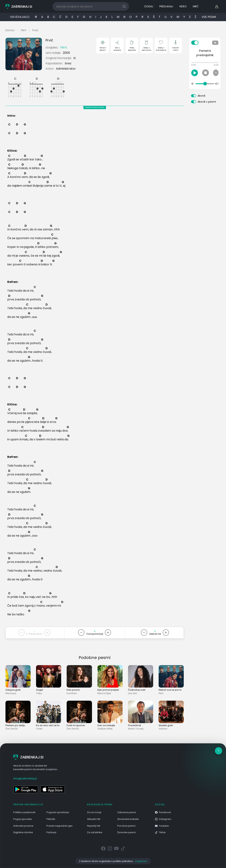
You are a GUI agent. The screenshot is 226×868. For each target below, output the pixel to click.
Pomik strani (34, 634)
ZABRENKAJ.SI (28, 757)
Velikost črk (155, 634)
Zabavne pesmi (127, 812)
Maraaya (11, 693)
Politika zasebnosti (24, 812)
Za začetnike (95, 832)
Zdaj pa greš (13, 690)
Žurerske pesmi (126, 832)
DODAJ (149, 6)
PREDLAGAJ (166, 6)
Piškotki (51, 819)
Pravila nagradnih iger (60, 826)
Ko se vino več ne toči (49, 725)
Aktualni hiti (94, 819)
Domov (10, 30)
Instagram (163, 819)
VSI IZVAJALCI (20, 17)
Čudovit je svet (137, 690)
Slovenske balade (128, 819)
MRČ (196, 6)
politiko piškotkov (123, 861)
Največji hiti (94, 826)
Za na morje (94, 812)
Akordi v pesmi (207, 102)
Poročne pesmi (126, 826)
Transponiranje (95, 634)
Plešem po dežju (15, 725)
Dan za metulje (106, 725)
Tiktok (160, 832)
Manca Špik (104, 693)
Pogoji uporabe (23, 819)
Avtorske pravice (23, 826)
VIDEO (183, 6)
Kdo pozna (73, 690)
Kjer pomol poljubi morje (112, 690)
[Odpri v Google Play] (26, 789)
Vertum (163, 729)
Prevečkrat (134, 725)
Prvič (35, 30)
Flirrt (24, 30)
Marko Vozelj (136, 729)
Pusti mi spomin (76, 725)
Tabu (39, 693)
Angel (40, 690)
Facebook (163, 812)
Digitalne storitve (23, 832)
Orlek (39, 729)
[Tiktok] (123, 849)
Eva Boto (72, 693)
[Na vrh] (219, 751)
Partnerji (51, 832)
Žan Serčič (12, 729)
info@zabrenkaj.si (25, 779)
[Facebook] (103, 849)
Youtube (162, 826)
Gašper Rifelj (105, 729)
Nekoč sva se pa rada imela (175, 690)
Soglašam (141, 861)
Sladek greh (166, 725)
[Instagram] (110, 849)
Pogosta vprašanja (58, 812)
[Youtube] (116, 849)
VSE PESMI (209, 17)
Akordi (201, 96)
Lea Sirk (132, 693)
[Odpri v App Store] (53, 789)
